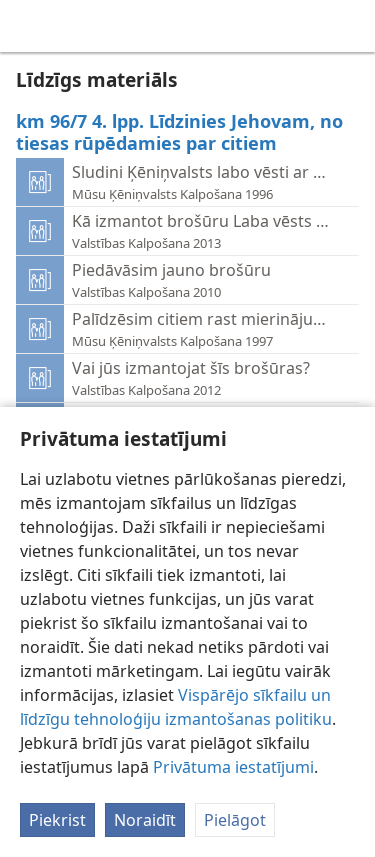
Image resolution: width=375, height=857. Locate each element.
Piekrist (57, 820)
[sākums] (30, 26)
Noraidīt (145, 820)
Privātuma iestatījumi (233, 767)
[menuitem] (30, 26)
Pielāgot (235, 820)
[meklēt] (350, 26)
